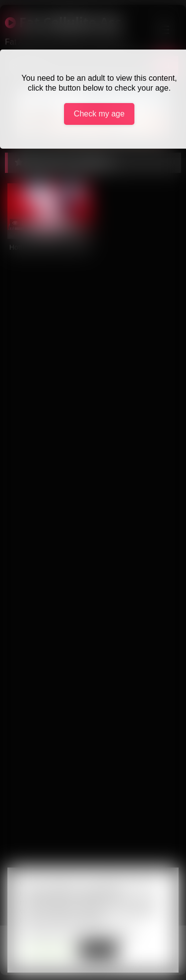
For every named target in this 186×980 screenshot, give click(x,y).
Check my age (99, 114)
